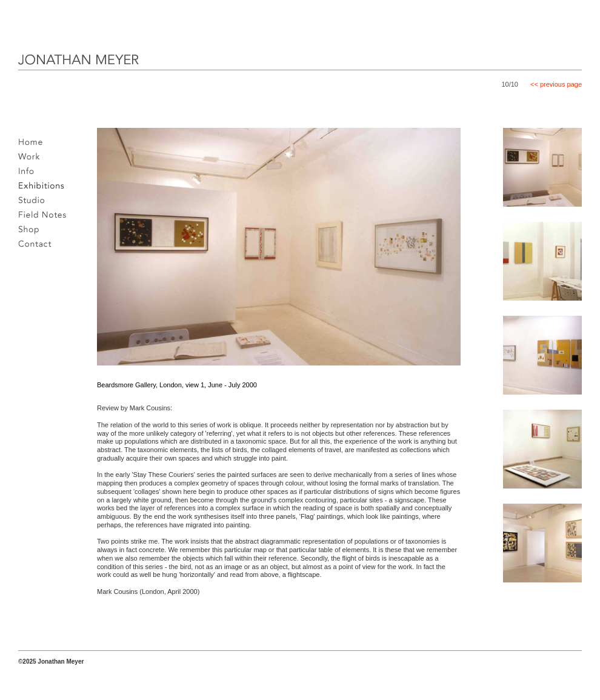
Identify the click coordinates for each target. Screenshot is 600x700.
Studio (35, 204)
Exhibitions (45, 189)
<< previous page (556, 84)
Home (34, 145)
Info (29, 175)
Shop (32, 233)
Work (32, 160)
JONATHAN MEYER (59, 68)
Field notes (46, 218)
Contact (38, 247)
